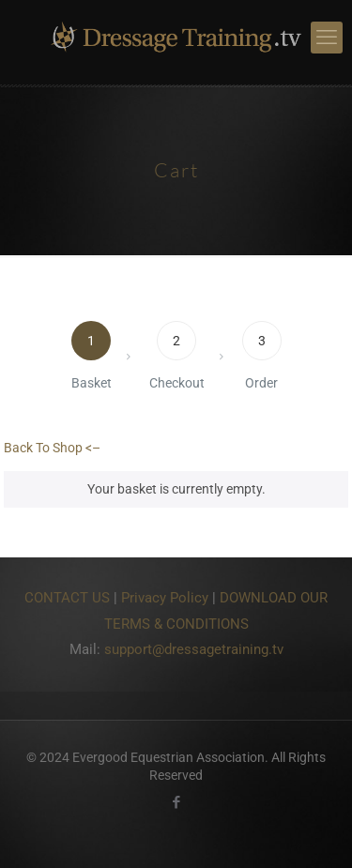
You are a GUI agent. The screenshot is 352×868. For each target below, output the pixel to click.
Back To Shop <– (52, 448)
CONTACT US (67, 598)
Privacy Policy (165, 598)
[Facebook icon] (176, 802)
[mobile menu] (327, 38)
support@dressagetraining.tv (194, 649)
